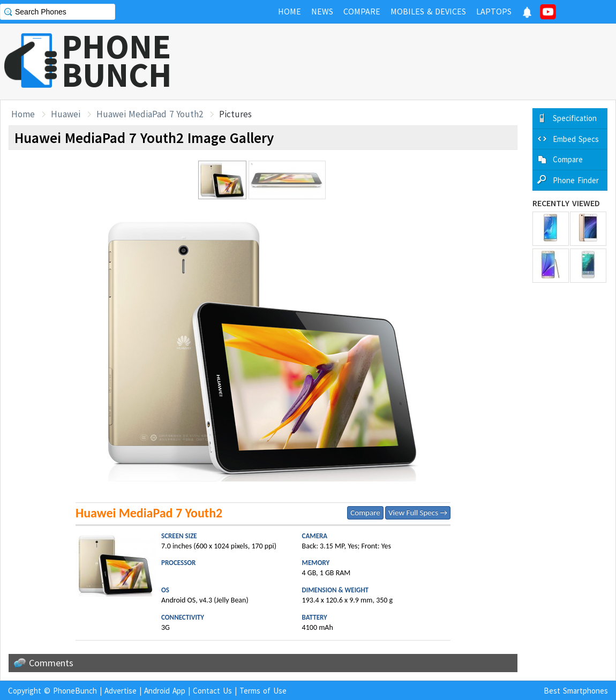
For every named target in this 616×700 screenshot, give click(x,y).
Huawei (66, 114)
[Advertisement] (421, 62)
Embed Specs (576, 139)
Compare (365, 513)
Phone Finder (576, 180)
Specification (575, 118)
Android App (165, 691)
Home (23, 114)
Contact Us (212, 691)
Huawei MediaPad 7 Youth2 (150, 114)
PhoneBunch (75, 691)
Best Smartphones (576, 691)
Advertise (121, 691)
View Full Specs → (418, 513)
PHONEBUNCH (117, 61)
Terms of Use (263, 691)
